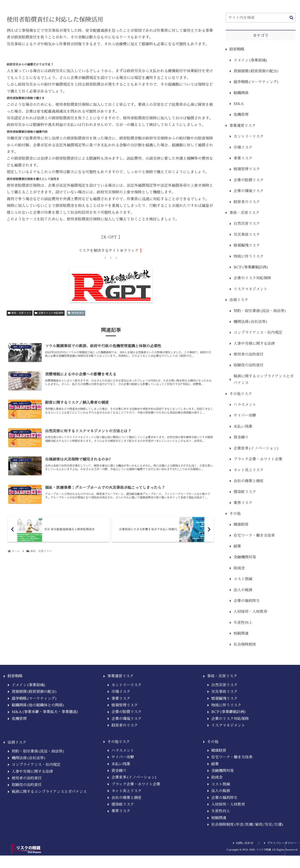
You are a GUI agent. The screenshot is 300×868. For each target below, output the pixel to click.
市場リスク (243, 147)
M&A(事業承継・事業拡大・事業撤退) (45, 712)
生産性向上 (243, 623)
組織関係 (241, 93)
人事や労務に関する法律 (254, 344)
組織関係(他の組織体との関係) (38, 705)
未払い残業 (243, 427)
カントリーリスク (249, 136)
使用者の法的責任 (249, 354)
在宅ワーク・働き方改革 (254, 535)
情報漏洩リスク (247, 245)
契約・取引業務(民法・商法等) (260, 311)
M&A (239, 104)
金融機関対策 (245, 557)
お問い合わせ (243, 843)
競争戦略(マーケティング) (256, 82)
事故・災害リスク (20, 313)
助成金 (239, 568)
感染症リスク (245, 492)
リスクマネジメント (250, 289)
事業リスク (243, 158)
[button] (291, 18)
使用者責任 (76, 313)
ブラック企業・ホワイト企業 (258, 459)
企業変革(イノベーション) (256, 448)
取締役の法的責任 (249, 365)
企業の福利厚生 (247, 601)
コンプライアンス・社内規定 (258, 333)
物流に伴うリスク (249, 256)
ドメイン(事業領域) (251, 60)
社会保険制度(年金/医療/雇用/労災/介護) (247, 825)
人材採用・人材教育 (250, 612)
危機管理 (241, 115)
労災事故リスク (247, 235)
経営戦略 (237, 49)
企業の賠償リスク (249, 180)
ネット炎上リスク (249, 470)
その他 (235, 514)
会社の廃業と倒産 (249, 481)
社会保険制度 (245, 644)
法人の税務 (243, 590)
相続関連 (241, 633)
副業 (237, 546)
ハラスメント (245, 405)
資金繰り (241, 437)
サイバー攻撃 (245, 415)
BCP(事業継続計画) (251, 267)
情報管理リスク (247, 169)
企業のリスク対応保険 (49, 313)
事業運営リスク (242, 126)
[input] (261, 18)
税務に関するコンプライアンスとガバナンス (264, 380)
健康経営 (241, 524)
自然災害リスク (247, 224)
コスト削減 (243, 579)
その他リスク (241, 394)
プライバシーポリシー (280, 843)
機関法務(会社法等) (251, 322)
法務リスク (239, 300)
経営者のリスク (247, 202)
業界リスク (243, 503)
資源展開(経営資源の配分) (256, 71)
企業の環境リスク (249, 191)
